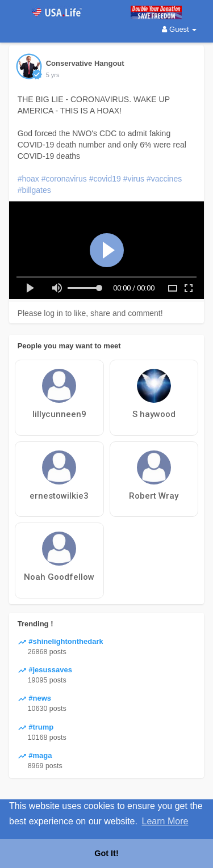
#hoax (28, 179)
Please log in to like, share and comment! (90, 313)
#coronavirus (64, 179)
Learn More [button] (165, 821)
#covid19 (105, 179)
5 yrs (53, 75)
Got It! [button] (106, 853)
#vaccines (164, 179)
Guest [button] (179, 29)
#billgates (34, 190)
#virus (134, 179)
